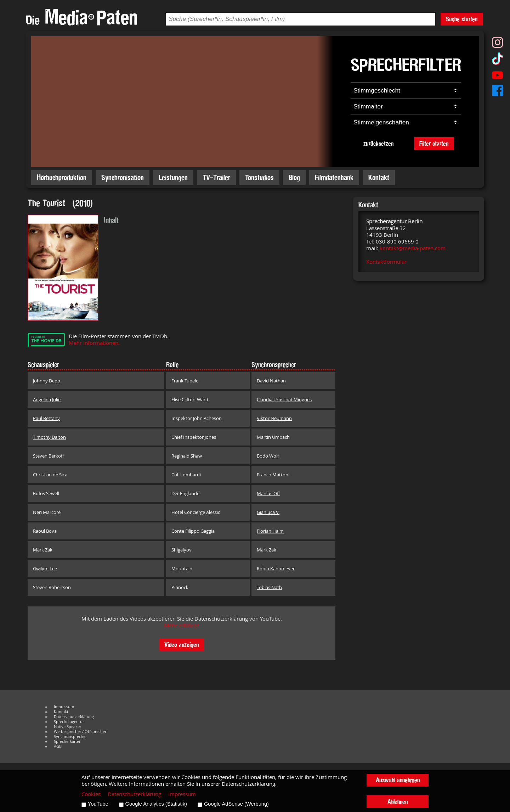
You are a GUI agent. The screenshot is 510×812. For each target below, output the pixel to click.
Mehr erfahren (182, 625)
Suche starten (462, 19)
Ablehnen (398, 802)
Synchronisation (123, 177)
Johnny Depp (47, 381)
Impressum (64, 707)
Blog (294, 177)
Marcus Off (268, 493)
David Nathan (271, 381)
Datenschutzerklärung (74, 717)
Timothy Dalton (49, 437)
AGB (58, 746)
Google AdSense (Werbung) (236, 804)
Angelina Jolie (47, 399)
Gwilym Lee (45, 569)
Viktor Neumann (274, 418)
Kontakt (379, 177)
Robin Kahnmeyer (276, 569)
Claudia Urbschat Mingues (284, 399)
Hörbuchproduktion (62, 177)
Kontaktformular (386, 262)
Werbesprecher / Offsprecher (80, 732)
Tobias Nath (269, 587)
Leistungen (173, 177)
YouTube (98, 804)
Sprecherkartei (67, 741)
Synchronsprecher (70, 737)
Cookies (91, 794)
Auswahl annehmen (398, 780)
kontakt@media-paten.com (413, 248)
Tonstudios (259, 177)
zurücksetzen (378, 143)
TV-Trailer (216, 177)
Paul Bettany (46, 418)
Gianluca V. (268, 512)
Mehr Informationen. (94, 343)
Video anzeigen (182, 645)
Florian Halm (270, 531)
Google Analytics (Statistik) (156, 804)
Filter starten (434, 143)
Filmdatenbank (334, 177)
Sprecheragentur (69, 722)
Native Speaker (67, 727)
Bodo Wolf (268, 456)
